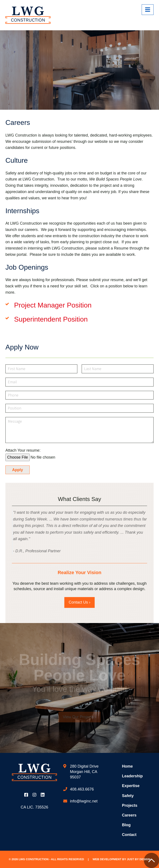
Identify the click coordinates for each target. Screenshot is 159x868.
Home (127, 766)
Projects (130, 805)
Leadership (132, 776)
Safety (128, 796)
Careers (129, 815)
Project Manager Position (53, 305)
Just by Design (138, 859)
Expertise (131, 786)
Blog (126, 825)
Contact (129, 835)
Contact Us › (79, 602)
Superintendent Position (51, 319)
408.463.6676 (82, 789)
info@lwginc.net (84, 801)
